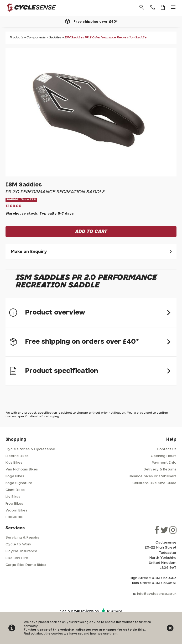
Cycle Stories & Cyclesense (30, 449)
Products (16, 37)
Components (36, 37)
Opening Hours (164, 456)
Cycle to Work (18, 544)
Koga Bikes (15, 476)
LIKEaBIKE (14, 517)
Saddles (55, 37)
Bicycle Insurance (21, 551)
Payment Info (164, 463)
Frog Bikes (14, 504)
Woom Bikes (16, 511)
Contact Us (167, 449)
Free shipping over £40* (95, 22)
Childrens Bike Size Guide (154, 483)
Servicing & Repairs (22, 538)
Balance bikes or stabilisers (153, 476)
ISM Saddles (24, 185)
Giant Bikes (15, 490)
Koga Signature (19, 483)
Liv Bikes (13, 497)
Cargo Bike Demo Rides (26, 565)
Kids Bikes (14, 463)
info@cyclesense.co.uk (157, 594)
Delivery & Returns (160, 470)
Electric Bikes (17, 456)
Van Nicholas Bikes (22, 470)
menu (173, 7)
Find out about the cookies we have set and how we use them (71, 634)
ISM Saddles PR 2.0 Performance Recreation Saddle (106, 37)
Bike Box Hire (17, 558)
